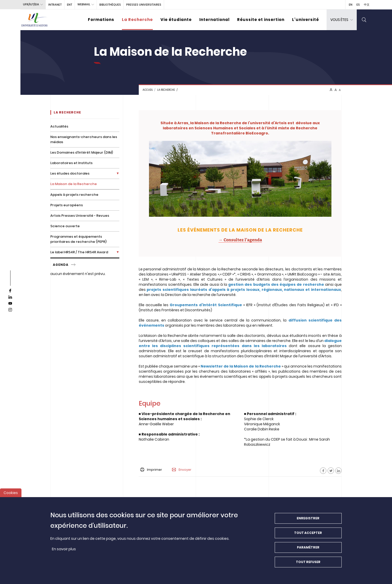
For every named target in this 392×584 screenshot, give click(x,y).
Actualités (59, 126)
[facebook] (10, 291)
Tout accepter (308, 535)
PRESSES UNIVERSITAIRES (144, 5)
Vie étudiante (176, 20)
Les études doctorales (70, 173)
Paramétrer (308, 549)
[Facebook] (323, 471)
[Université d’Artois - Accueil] (34, 20)
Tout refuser (308, 564)
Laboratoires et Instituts (71, 163)
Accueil (148, 90)
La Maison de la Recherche (74, 184)
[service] (74, 265)
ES (358, 5)
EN (351, 5)
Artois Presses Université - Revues (80, 216)
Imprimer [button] (151, 470)
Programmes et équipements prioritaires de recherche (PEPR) (78, 239)
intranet (55, 5)
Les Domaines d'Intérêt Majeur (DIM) (82, 152)
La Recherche (137, 20)
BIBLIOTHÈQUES (110, 5)
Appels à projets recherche (74, 195)
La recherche (166, 90)
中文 (367, 5)
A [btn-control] (331, 90)
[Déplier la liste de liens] (118, 173)
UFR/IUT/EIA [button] (31, 4)
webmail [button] (84, 4)
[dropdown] (342, 20)
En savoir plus (64, 551)
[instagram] (10, 310)
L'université (305, 20)
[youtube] (10, 304)
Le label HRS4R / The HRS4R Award (79, 252)
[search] (364, 20)
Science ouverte (65, 226)
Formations (101, 20)
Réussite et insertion (261, 20)
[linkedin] (10, 297)
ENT (70, 5)
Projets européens (67, 205)
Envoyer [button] (182, 470)
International (214, 20)
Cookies (11, 495)
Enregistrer (308, 520)
